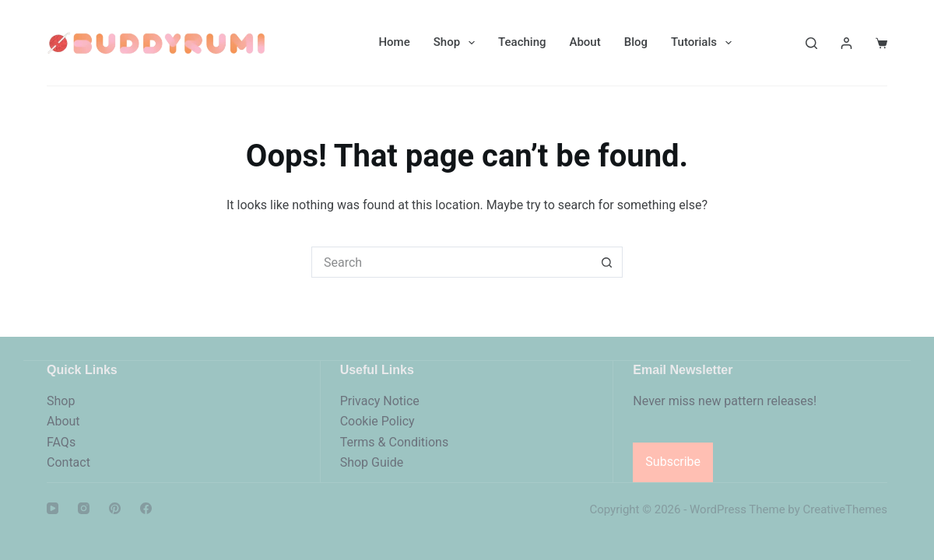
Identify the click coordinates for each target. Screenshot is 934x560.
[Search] (811, 43)
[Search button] (607, 262)
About (585, 42)
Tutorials (704, 43)
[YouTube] (53, 508)
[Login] (846, 43)
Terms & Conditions (395, 442)
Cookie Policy (377, 421)
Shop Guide (372, 462)
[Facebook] (146, 508)
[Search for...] (451, 262)
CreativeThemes (845, 509)
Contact (68, 462)
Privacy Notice (380, 401)
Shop (457, 43)
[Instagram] (84, 508)
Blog (636, 42)
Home (394, 42)
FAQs (61, 442)
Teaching (522, 42)
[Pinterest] (115, 508)
